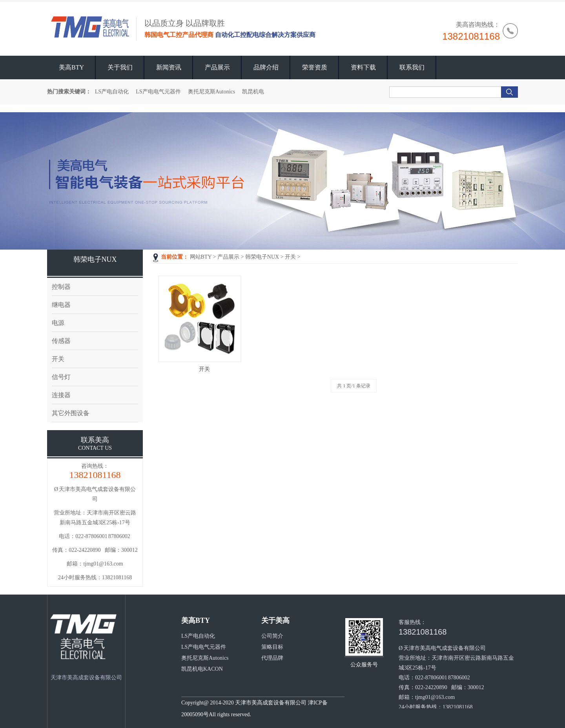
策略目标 (272, 647)
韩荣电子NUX (262, 257)
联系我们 (412, 67)
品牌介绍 (266, 67)
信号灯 (61, 377)
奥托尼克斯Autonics (212, 92)
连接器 (61, 395)
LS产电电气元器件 (158, 92)
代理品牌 (272, 658)
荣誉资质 (315, 67)
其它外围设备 (71, 413)
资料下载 (363, 67)
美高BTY (71, 67)
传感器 (61, 341)
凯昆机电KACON (202, 669)
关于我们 (120, 67)
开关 (290, 257)
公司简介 (272, 636)
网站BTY (201, 257)
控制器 (61, 287)
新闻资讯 (169, 67)
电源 (58, 323)
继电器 (61, 305)
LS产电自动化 (112, 92)
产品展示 (217, 67)
